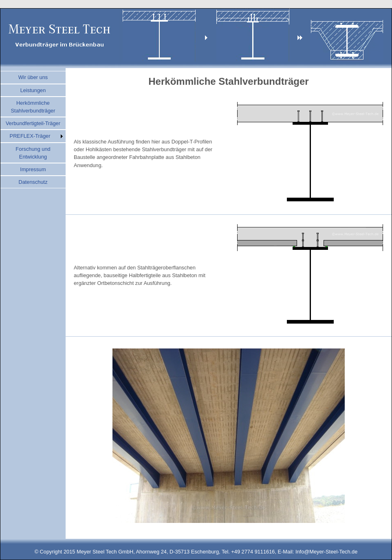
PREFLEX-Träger (30, 136)
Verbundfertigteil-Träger (33, 123)
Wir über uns (33, 77)
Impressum (33, 169)
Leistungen (33, 90)
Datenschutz (33, 182)
